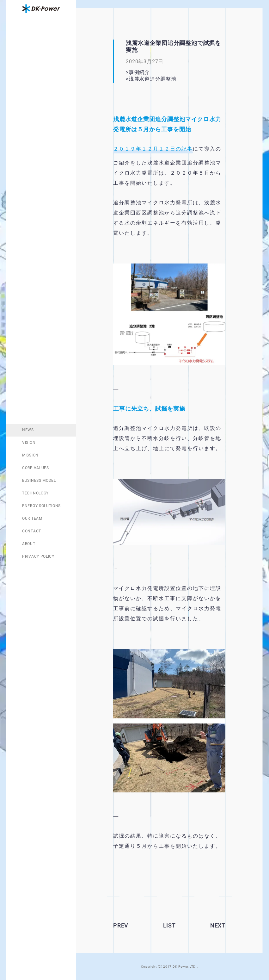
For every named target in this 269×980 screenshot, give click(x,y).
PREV (121, 925)
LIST (169, 925)
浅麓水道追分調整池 (160, 79)
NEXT (218, 925)
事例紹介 (139, 72)
